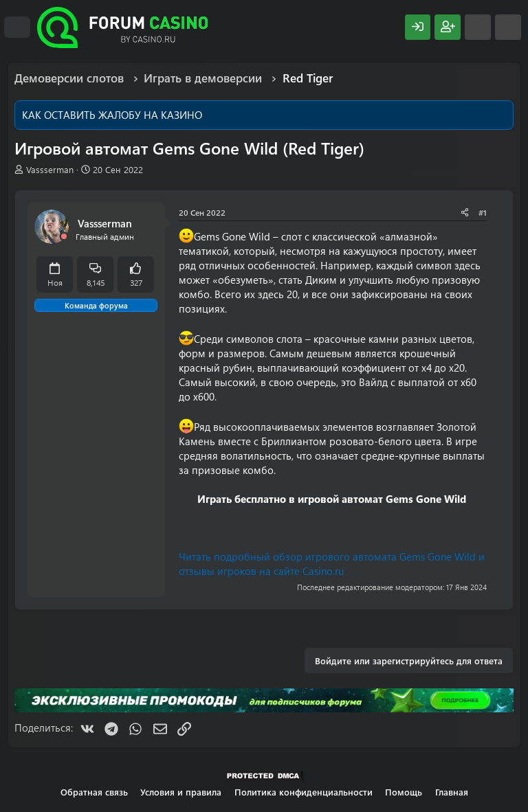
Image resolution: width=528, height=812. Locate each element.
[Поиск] (508, 27)
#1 (483, 212)
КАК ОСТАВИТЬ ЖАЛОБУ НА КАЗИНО (112, 115)
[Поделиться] (465, 213)
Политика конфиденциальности (304, 792)
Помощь (404, 792)
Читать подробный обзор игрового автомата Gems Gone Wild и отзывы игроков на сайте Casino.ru (332, 564)
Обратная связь (94, 792)
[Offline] (64, 237)
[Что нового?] (478, 27)
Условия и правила (181, 792)
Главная (452, 792)
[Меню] (17, 27)
